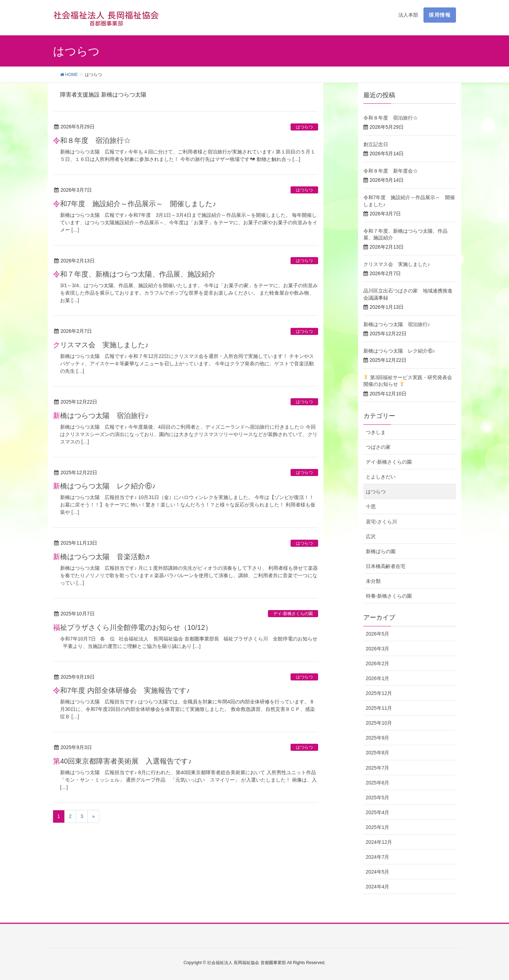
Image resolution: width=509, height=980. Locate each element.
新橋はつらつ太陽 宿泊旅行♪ (101, 416)
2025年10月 (379, 723)
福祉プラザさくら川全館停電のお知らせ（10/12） (133, 627)
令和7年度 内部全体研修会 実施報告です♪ (121, 690)
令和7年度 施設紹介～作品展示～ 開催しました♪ (134, 204)
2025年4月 (378, 812)
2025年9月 (378, 738)
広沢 (371, 537)
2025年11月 (379, 708)
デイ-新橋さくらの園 (293, 614)
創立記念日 (376, 144)
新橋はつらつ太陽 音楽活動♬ (102, 557)
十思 (371, 506)
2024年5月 (378, 872)
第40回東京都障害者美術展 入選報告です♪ (122, 761)
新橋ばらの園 (381, 551)
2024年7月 (378, 857)
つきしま (376, 432)
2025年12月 (379, 693)
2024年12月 (379, 842)
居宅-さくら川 (382, 522)
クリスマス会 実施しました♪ (101, 345)
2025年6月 (378, 783)
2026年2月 (378, 663)
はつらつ (304, 127)
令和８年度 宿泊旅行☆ (92, 140)
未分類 (373, 581)
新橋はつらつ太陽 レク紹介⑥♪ (104, 486)
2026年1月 (378, 678)
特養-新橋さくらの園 (389, 596)
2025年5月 (378, 798)
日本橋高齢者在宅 (386, 566)
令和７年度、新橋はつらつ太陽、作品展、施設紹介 (134, 274)
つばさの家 (378, 447)
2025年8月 (378, 753)
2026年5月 (378, 634)
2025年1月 (378, 827)
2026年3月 (378, 649)
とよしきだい (381, 477)
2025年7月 (378, 768)
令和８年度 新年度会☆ (391, 171)
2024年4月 (378, 887)
